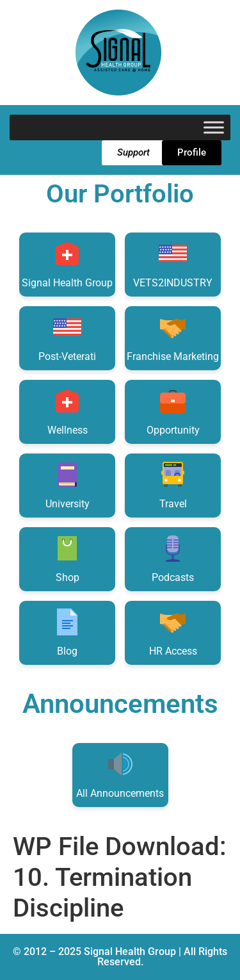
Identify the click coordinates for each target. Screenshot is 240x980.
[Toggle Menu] (214, 127)
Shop (67, 558)
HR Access (173, 632)
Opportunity (173, 411)
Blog (67, 632)
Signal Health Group (67, 264)
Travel (173, 485)
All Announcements (120, 774)
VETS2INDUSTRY (173, 264)
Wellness (68, 411)
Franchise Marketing (173, 337)
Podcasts (173, 558)
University (68, 485)
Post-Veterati (67, 337)
